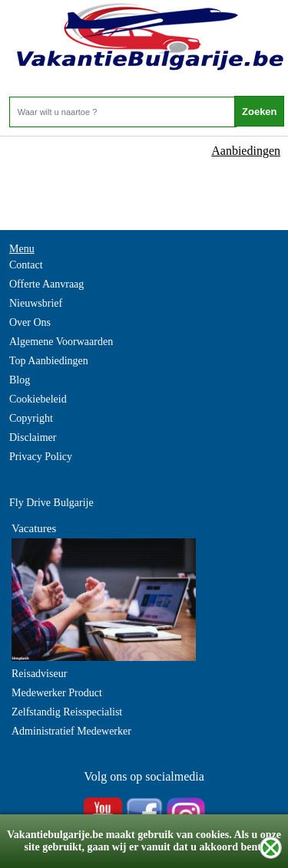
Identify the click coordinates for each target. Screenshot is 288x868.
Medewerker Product (57, 693)
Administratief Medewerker (71, 731)
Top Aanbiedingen (49, 361)
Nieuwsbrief (36, 303)
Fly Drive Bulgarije (51, 503)
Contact (26, 265)
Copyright (31, 418)
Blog (20, 380)
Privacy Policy (41, 457)
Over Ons (30, 322)
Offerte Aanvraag (46, 284)
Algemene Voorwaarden (61, 342)
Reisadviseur (39, 674)
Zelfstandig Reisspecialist (67, 712)
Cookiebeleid (38, 399)
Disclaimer (33, 437)
